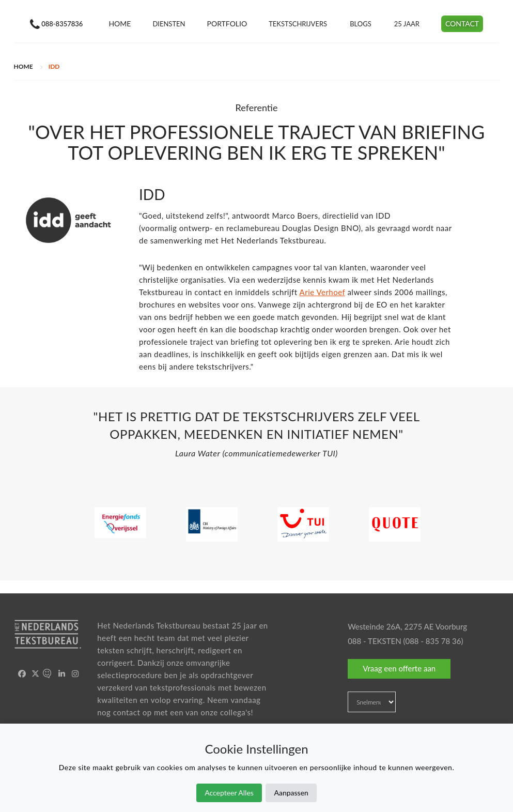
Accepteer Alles (229, 793)
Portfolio (227, 24)
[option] (257, 438)
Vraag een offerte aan (399, 668)
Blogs (361, 24)
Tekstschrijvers (298, 24)
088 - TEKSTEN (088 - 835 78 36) (405, 641)
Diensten (169, 24)
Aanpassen (291, 793)
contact (127, 712)
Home (120, 24)
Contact (462, 24)
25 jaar (407, 24)
